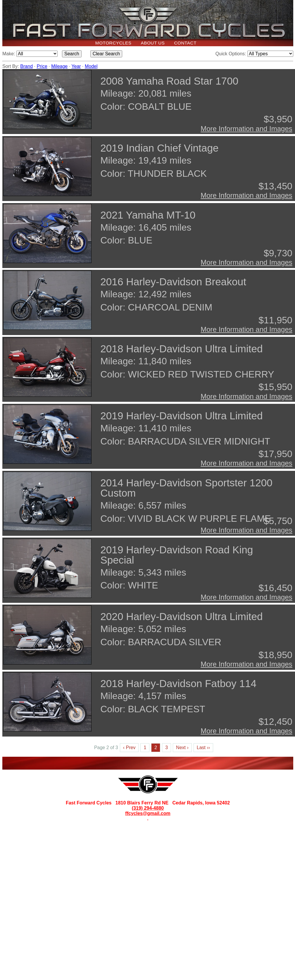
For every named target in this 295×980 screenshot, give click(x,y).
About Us (153, 43)
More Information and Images (246, 129)
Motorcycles (113, 43)
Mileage (59, 66)
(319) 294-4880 (148, 808)
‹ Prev (129, 748)
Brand (26, 66)
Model (91, 66)
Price (42, 66)
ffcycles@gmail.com (148, 813)
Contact (185, 43)
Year (76, 66)
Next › (182, 748)
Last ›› (203, 748)
